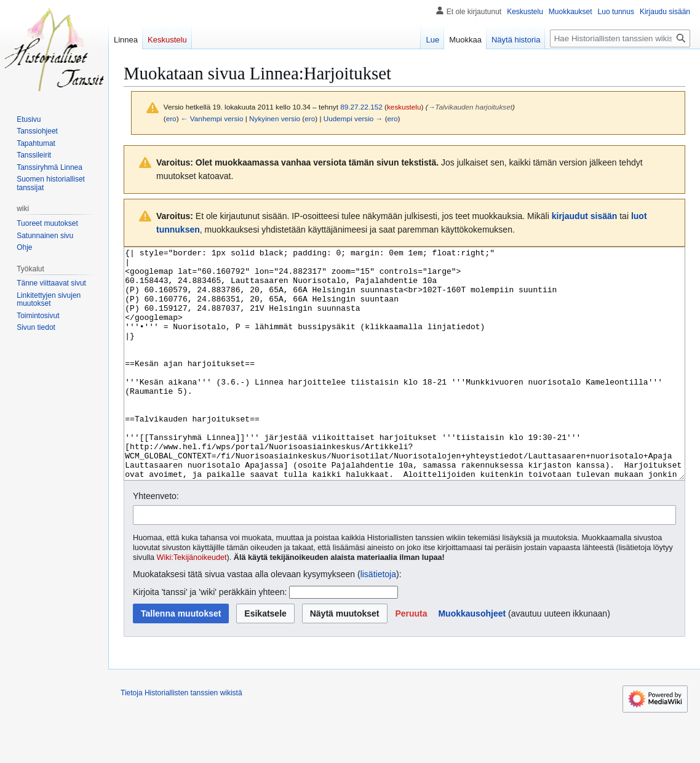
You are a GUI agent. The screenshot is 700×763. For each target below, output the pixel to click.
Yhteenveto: (156, 542)
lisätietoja (378, 620)
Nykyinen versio (275, 118)
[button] (411, 660)
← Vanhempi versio (212, 118)
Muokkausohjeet (472, 660)
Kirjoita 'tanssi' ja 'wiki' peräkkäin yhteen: (210, 638)
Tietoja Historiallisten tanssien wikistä (181, 739)
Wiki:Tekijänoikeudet (192, 604)
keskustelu (404, 107)
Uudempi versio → (353, 118)
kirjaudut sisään (585, 216)
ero (171, 118)
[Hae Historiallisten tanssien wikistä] (620, 38)
